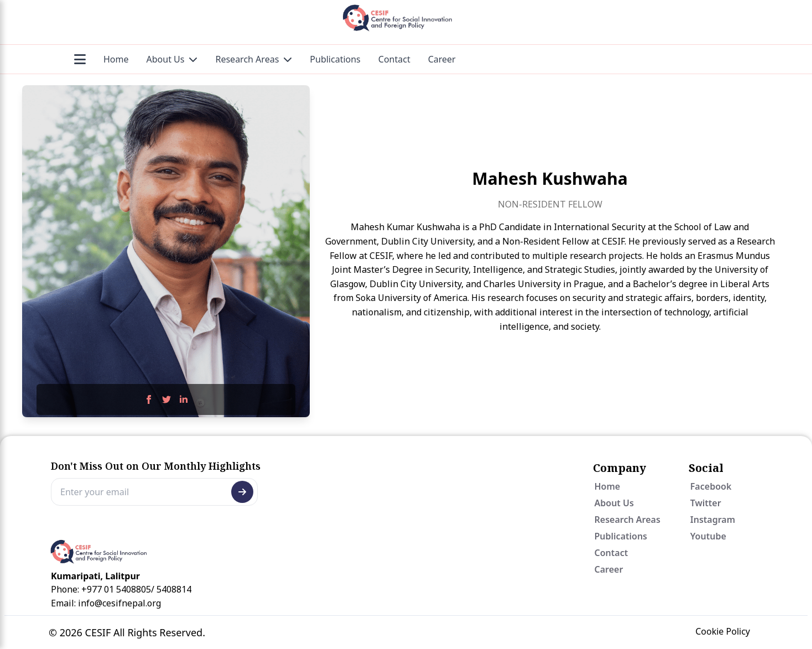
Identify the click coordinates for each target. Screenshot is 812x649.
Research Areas (254, 59)
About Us (172, 59)
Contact (394, 59)
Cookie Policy (723, 631)
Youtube (708, 536)
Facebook (711, 486)
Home (116, 59)
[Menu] (80, 59)
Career (442, 59)
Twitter (706, 503)
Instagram (713, 520)
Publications (335, 59)
